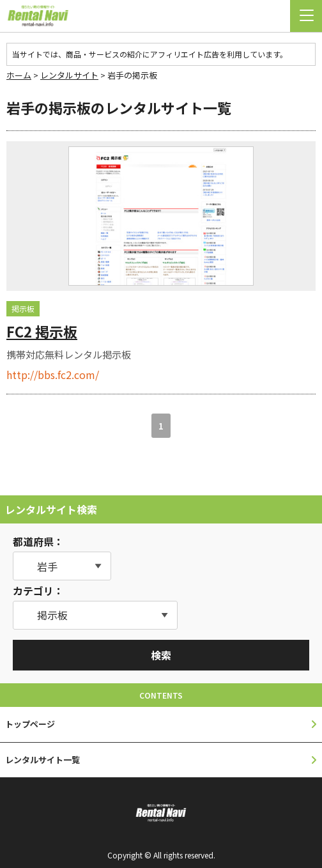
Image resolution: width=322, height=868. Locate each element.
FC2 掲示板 (42, 331)
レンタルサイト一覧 (42, 760)
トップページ (30, 724)
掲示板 (23, 308)
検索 (161, 655)
